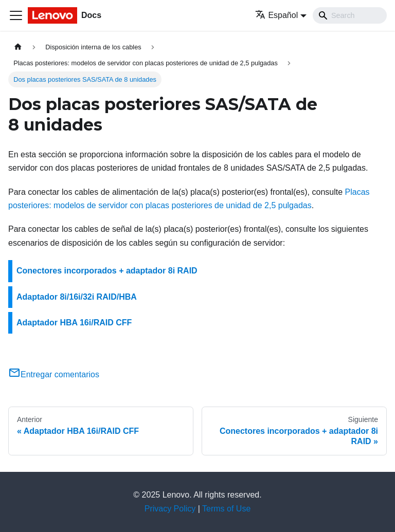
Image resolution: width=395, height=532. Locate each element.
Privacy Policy (170, 509)
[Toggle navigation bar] (16, 15)
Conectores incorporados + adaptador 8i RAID (107, 271)
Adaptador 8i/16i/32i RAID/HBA (77, 297)
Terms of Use (226, 509)
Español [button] (276, 15)
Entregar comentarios (54, 374)
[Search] (350, 15)
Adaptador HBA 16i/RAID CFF (74, 323)
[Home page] (18, 47)
